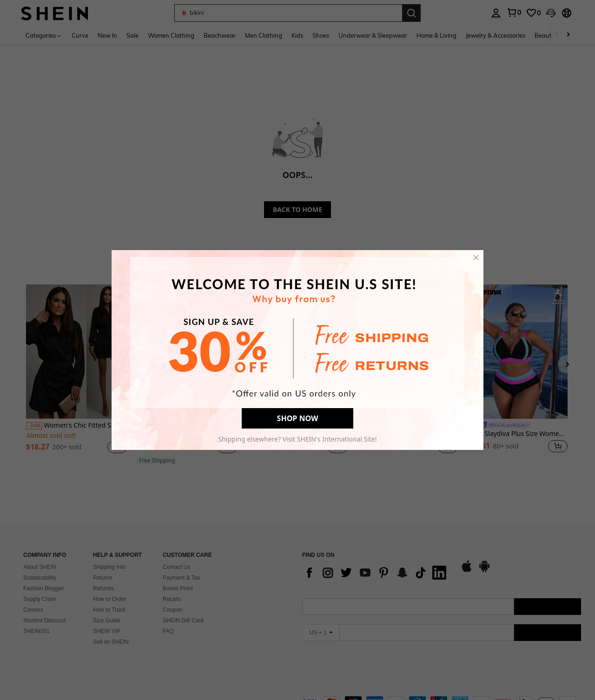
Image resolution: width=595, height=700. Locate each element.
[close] (476, 258)
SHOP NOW (298, 418)
